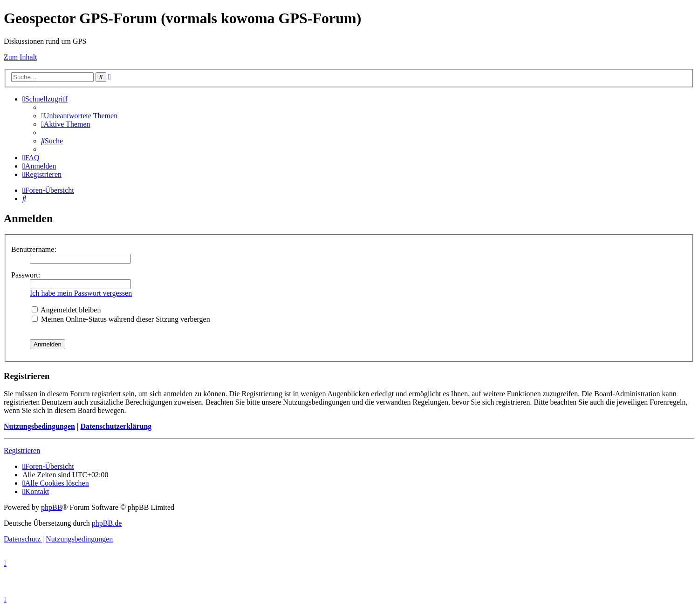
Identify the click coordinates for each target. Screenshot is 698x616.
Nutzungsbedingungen (39, 426)
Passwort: (26, 275)
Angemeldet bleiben (66, 310)
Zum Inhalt (21, 57)
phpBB (51, 507)
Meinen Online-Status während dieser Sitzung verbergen (121, 319)
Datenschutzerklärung (116, 426)
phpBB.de (107, 523)
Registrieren (22, 450)
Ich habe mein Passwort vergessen (81, 293)
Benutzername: (34, 249)
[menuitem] (79, 116)
